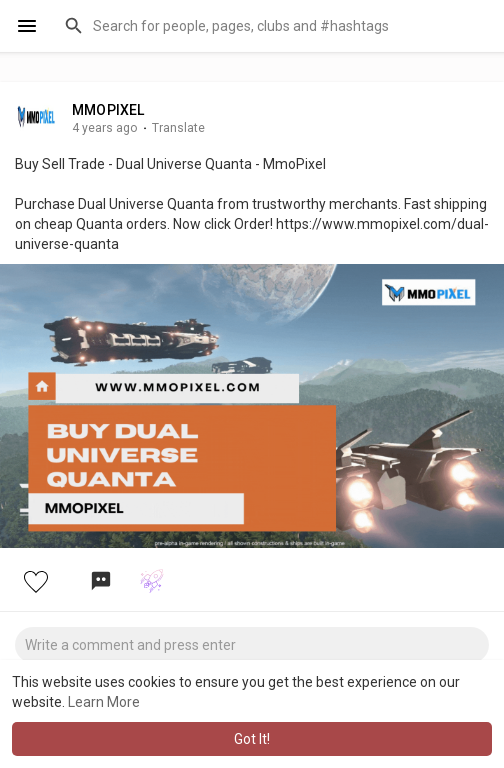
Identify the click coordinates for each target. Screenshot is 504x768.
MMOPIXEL (108, 110)
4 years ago (105, 128)
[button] (271, 26)
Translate (178, 128)
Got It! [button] (252, 739)
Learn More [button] (104, 702)
